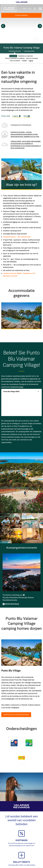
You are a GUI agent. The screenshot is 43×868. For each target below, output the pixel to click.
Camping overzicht (15, 51)
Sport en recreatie (32, 58)
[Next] (40, 26)
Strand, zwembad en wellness (15, 58)
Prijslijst (24, 61)
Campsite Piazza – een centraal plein (17, 237)
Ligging (31, 61)
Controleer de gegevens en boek (16, 715)
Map (27, 116)
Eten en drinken (15, 61)
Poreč (21, 387)
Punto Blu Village (11, 671)
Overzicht (13, 56)
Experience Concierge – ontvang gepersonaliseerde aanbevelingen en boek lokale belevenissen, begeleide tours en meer (25, 134)
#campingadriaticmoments (22, 548)
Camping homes (29, 51)
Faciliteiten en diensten (25, 56)
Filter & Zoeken (22, 15)
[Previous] (3, 26)
